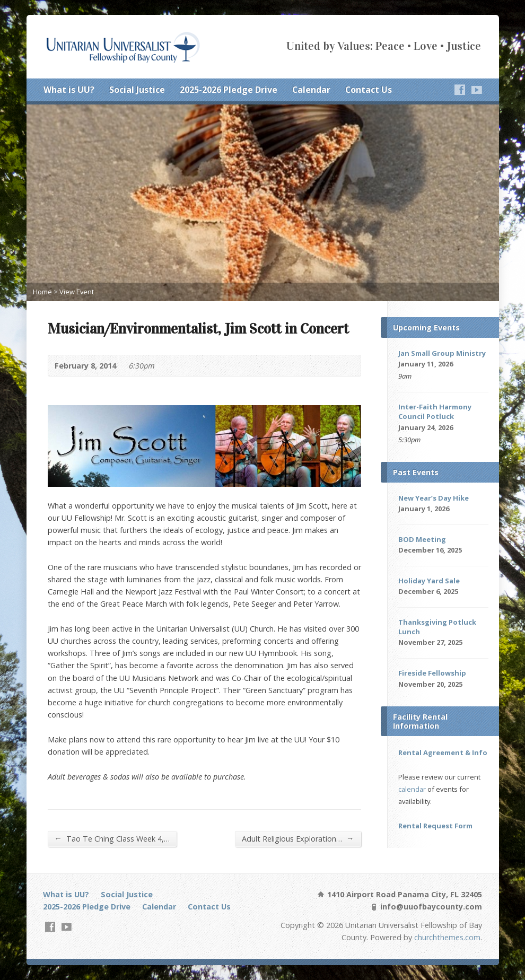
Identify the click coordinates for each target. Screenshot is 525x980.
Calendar (311, 90)
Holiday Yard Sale (429, 581)
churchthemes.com (447, 937)
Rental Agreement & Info (443, 752)
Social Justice (137, 90)
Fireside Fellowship (432, 673)
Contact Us (369, 90)
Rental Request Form (435, 826)
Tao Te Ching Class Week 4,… (112, 838)
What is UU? (69, 90)
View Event (77, 292)
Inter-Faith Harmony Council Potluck (435, 412)
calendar (412, 789)
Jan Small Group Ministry (442, 353)
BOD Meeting (422, 539)
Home (42, 292)
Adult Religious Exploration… (298, 838)
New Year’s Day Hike (434, 498)
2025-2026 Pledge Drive (229, 90)
